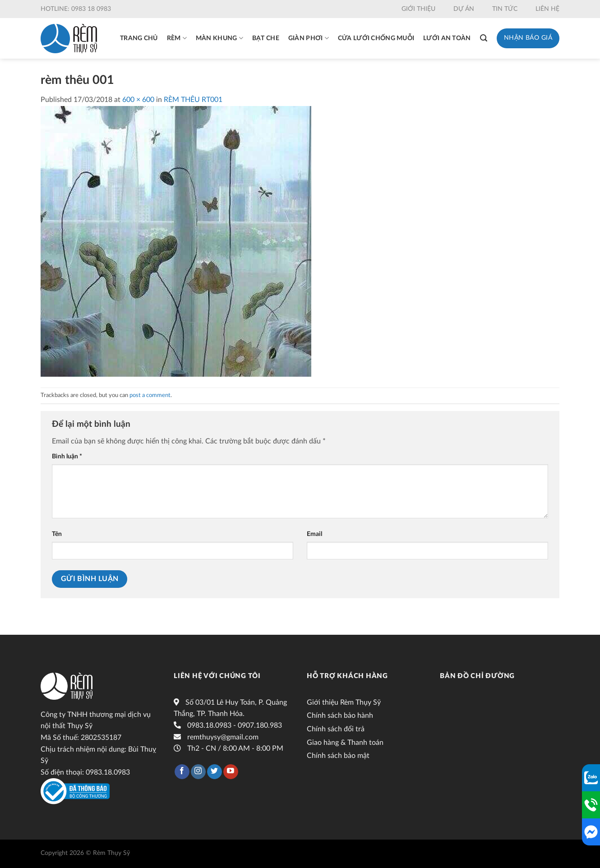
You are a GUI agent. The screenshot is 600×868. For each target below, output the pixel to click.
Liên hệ (547, 9)
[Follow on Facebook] (182, 772)
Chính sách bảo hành (340, 716)
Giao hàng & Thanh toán (345, 743)
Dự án (464, 9)
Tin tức (505, 9)
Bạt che (266, 38)
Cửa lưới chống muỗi (376, 38)
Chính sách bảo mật (338, 756)
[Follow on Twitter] (215, 772)
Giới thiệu (418, 9)
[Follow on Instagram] (198, 772)
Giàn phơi (309, 38)
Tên (57, 534)
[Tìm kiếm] (484, 38)
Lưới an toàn (447, 38)
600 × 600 (138, 100)
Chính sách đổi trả (336, 729)
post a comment (150, 395)
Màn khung (219, 38)
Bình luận (67, 456)
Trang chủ (139, 38)
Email (314, 534)
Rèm (177, 38)
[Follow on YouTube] (231, 772)
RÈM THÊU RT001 (193, 100)
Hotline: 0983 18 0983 (76, 9)
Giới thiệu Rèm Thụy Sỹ (344, 702)
